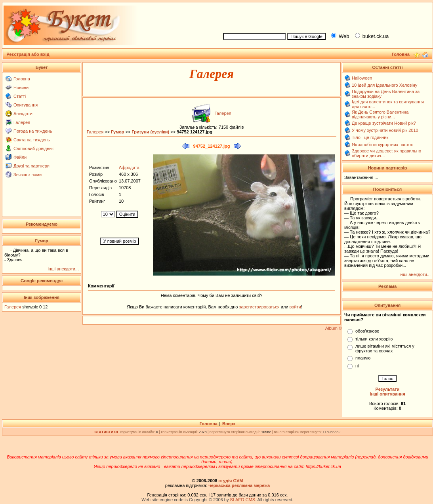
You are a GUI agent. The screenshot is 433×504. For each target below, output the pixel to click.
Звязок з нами (28, 175)
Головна (22, 79)
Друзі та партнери (31, 166)
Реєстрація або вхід (28, 54)
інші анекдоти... (63, 269)
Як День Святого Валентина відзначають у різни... (380, 114)
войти (295, 307)
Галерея (22, 122)
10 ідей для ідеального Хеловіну (384, 85)
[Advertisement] (324, 16)
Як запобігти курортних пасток (382, 145)
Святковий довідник (33, 148)
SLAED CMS (242, 500)
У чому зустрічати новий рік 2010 (385, 130)
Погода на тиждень (33, 131)
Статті (20, 96)
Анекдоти (23, 114)
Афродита (129, 167)
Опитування (26, 105)
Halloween (362, 78)
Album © (334, 328)
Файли (20, 157)
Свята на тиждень (32, 140)
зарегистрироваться (260, 307)
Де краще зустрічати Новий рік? (384, 123)
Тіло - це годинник (370, 137)
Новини (21, 87)
